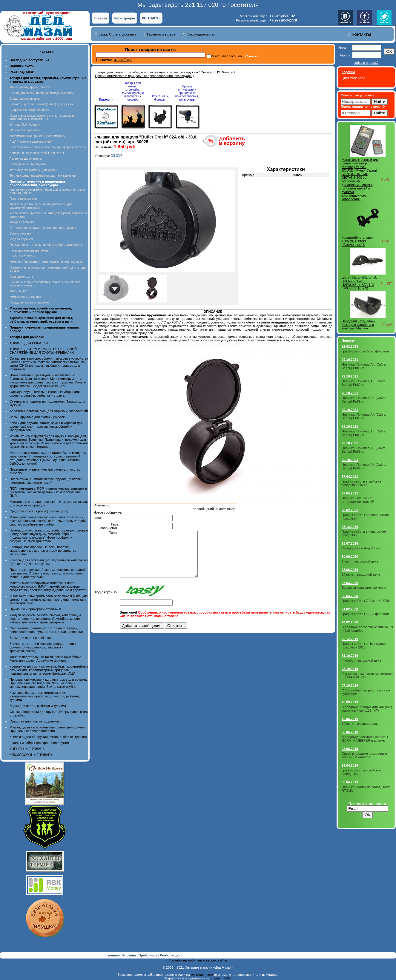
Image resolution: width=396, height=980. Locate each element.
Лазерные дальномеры (26, 159)
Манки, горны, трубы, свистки (30, 87)
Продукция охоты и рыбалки (29, 302)
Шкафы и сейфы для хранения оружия (39, 743)
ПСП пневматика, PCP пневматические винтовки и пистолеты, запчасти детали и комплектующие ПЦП (48, 492)
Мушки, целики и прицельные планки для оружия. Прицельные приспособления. (48, 729)
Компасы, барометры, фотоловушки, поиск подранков (47, 262)
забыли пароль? (366, 63)
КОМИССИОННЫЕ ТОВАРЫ (31, 755)
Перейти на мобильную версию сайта (198, 960)
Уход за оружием (21, 239)
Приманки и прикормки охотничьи (35, 609)
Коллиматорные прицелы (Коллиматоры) (38, 136)
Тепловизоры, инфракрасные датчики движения (43, 176)
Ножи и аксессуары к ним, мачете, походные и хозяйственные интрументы (42, 117)
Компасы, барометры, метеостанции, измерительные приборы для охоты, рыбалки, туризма (45, 696)
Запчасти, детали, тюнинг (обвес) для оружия (41, 104)
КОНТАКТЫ (151, 18)
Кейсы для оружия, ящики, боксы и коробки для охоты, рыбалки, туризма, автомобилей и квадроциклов (46, 426)
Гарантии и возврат (162, 34)
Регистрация (125, 18)
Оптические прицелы (24, 130)
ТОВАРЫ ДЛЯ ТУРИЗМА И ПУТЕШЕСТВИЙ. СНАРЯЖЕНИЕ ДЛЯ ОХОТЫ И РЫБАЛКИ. (44, 351)
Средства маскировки (25, 99)
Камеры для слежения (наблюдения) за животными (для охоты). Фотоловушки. (49, 562)
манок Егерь (123, 60)
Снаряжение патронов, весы (29, 110)
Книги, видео (19, 291)
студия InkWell (221, 978)
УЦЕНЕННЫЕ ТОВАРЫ (27, 749)
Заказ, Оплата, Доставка (117, 34)
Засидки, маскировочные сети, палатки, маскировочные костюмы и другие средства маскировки (43, 551)
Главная (100, 18)
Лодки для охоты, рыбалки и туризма (38, 706)
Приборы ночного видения (28, 164)
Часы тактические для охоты (29, 251)
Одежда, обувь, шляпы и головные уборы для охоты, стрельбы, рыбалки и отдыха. (45, 394)
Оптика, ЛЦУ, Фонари (24, 125)
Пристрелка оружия (23, 199)
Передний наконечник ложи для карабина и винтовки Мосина (358, 325)
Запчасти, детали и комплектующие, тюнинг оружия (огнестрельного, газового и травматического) (43, 647)
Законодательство (201, 34)
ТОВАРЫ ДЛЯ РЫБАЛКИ (29, 343)
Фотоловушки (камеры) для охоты (33, 170)
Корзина (130, 955)
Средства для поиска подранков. (35, 721)
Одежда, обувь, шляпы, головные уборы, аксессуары (46, 245)
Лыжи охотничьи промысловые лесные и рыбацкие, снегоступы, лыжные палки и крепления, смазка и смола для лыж (49, 600)
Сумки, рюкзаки (20, 234)
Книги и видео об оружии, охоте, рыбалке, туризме (48, 737)
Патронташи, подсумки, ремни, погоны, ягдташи (43, 228)
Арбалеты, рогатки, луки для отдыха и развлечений (49, 411)
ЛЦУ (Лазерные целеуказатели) (32, 142)
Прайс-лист (148, 955)
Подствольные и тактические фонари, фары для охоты (48, 147)
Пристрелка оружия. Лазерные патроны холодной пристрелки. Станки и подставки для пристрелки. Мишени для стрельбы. (48, 573)
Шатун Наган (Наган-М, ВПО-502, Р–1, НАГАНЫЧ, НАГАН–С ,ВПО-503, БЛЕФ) (359, 283)
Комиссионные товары (25, 297)
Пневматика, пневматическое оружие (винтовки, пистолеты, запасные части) (46, 481)
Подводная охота (22, 276)
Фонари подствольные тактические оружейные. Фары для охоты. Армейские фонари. (46, 659)
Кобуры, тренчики (22, 222)
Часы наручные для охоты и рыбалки (38, 417)
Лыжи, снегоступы (22, 256)
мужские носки (202, 975)
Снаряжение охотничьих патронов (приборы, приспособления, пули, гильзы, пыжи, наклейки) (46, 630)
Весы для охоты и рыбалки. (31, 638)
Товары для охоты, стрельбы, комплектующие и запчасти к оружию (146, 72)
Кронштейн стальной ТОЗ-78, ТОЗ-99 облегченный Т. (358, 241)
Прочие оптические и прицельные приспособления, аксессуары (144, 76)
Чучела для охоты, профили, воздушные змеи (42, 93)
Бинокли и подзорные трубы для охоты (37, 153)
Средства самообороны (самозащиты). (39, 511)
